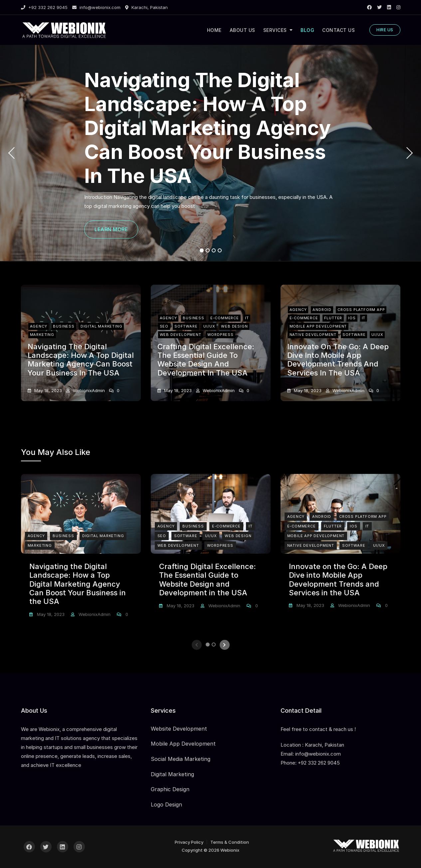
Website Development (179, 729)
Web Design (234, 326)
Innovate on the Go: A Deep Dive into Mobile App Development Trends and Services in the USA (338, 360)
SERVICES (275, 30)
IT (247, 317)
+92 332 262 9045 (44, 7)
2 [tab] (208, 250)
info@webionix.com (96, 7)
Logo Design (166, 804)
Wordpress (220, 335)
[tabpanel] (210, 153)
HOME (214, 30)
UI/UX (209, 326)
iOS (352, 317)
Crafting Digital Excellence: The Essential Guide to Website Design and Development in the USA (206, 360)
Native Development (313, 335)
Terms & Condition (230, 842)
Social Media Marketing (181, 759)
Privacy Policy (189, 842)
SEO (164, 326)
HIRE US (385, 30)
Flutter (333, 317)
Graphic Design (170, 789)
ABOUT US (242, 30)
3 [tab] (214, 250)
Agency (39, 326)
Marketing (42, 335)
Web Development (181, 335)
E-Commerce (225, 317)
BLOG (307, 30)
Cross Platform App (361, 309)
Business (64, 326)
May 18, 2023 (47, 390)
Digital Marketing (102, 326)
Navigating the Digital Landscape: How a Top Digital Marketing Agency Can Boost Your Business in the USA (208, 128)
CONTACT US (338, 30)
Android (322, 309)
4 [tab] (220, 250)
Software (186, 326)
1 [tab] (202, 250)
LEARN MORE (111, 229)
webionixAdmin (88, 390)
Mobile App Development (318, 326)
